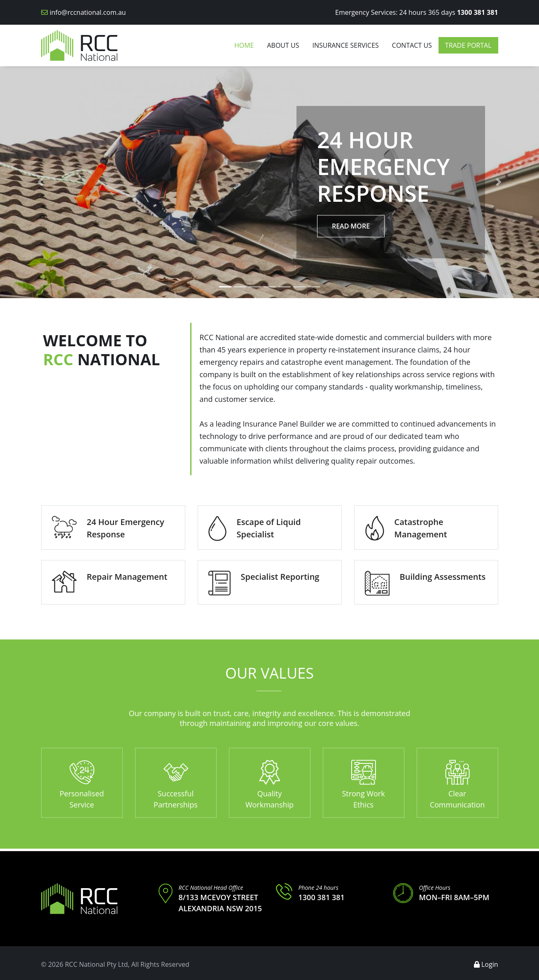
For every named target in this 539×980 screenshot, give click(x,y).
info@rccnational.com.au (88, 12)
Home (244, 45)
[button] (40, 182)
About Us (283, 45)
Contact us (412, 45)
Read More (351, 226)
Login (486, 964)
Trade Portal (468, 45)
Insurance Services (345, 45)
